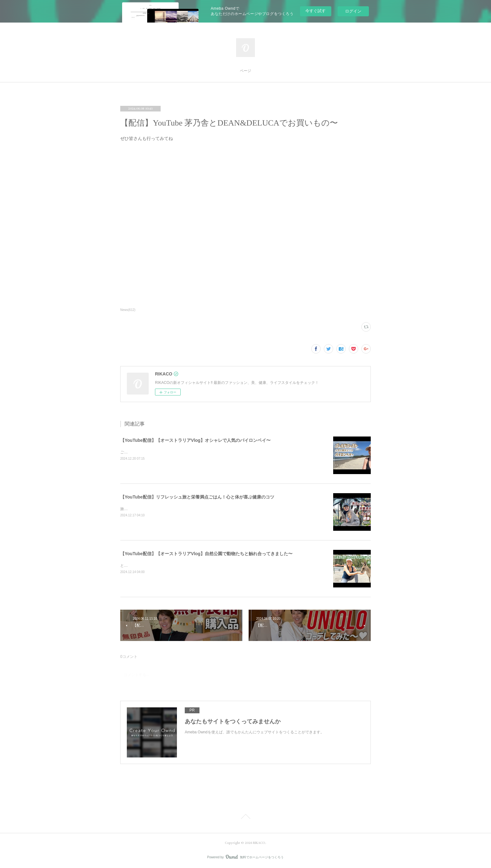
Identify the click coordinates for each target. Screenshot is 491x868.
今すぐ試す (315, 11)
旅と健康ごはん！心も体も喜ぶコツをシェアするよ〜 (165, 509)
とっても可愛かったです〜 (143, 566)
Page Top (246, 818)
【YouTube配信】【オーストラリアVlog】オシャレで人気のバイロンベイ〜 (195, 440)
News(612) (128, 310)
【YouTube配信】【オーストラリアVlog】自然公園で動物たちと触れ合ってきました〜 (206, 554)
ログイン (353, 11)
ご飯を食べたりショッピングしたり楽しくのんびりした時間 (171, 452)
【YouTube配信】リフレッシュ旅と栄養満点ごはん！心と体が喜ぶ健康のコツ (197, 497)
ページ (246, 71)
